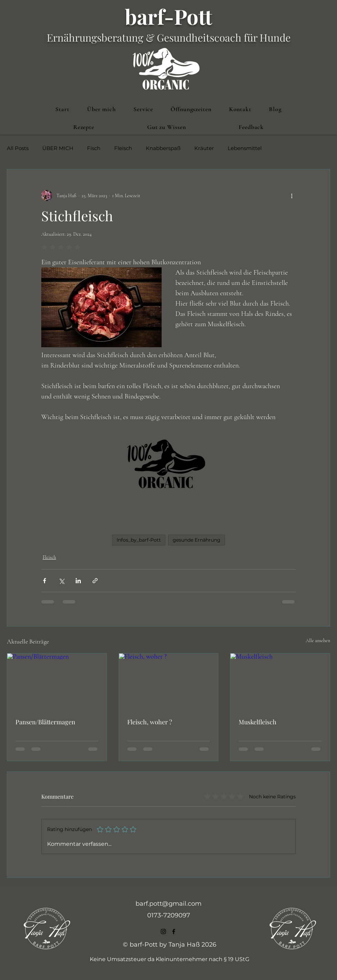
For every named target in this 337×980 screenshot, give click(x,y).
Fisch (94, 148)
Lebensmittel (245, 148)
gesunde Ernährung (197, 540)
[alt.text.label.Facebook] (174, 931)
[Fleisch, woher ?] (169, 681)
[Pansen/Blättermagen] (57, 681)
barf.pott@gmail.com (168, 904)
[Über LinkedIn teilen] (78, 581)
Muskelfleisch (258, 722)
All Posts (18, 148)
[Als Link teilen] (95, 581)
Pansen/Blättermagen (45, 722)
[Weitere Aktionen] (292, 195)
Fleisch (123, 148)
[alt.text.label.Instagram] (163, 931)
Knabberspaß (163, 148)
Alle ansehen (318, 641)
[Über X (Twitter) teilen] (61, 581)
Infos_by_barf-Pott (139, 540)
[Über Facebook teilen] (45, 581)
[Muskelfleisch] (280, 681)
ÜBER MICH (58, 148)
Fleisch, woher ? (150, 722)
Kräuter (204, 148)
